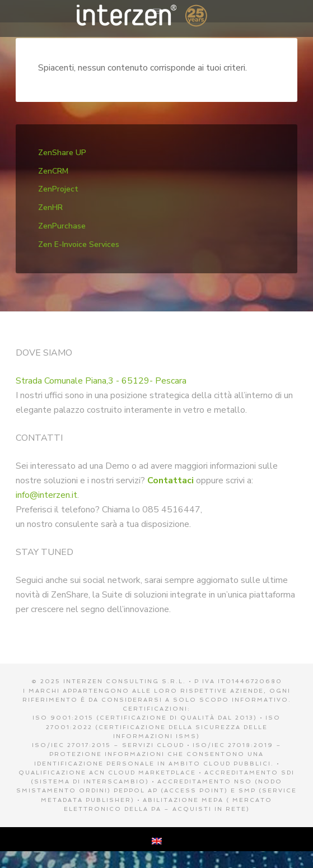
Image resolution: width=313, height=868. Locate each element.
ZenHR (50, 207)
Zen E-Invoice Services (79, 244)
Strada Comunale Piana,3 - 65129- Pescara (101, 381)
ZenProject (58, 189)
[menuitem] (157, 839)
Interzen (156, 17)
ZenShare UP (62, 153)
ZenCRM (53, 171)
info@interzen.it (46, 495)
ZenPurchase (62, 226)
